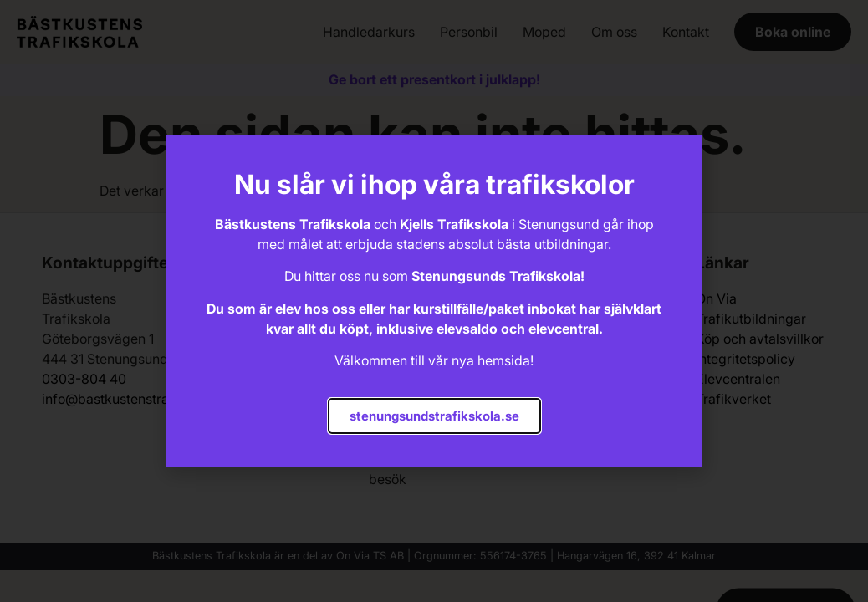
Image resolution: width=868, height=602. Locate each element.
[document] (434, 301)
